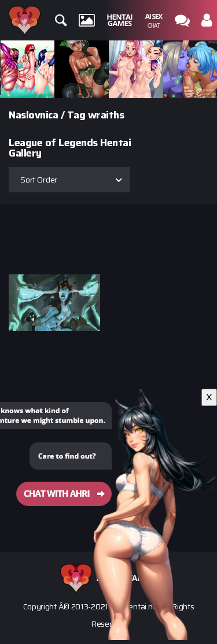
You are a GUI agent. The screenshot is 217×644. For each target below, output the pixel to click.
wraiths (106, 115)
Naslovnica (33, 115)
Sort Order (39, 180)
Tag (76, 115)
